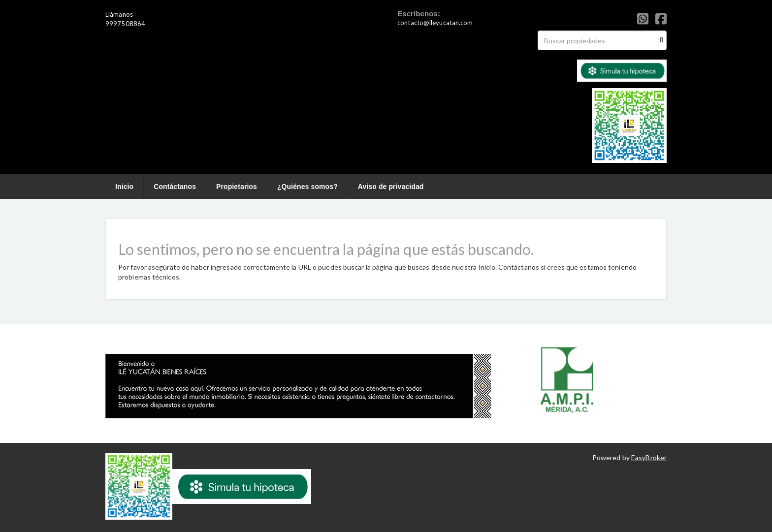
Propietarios (237, 187)
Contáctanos (175, 187)
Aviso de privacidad (391, 187)
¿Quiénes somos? (307, 187)
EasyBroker (649, 457)
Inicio (124, 187)
